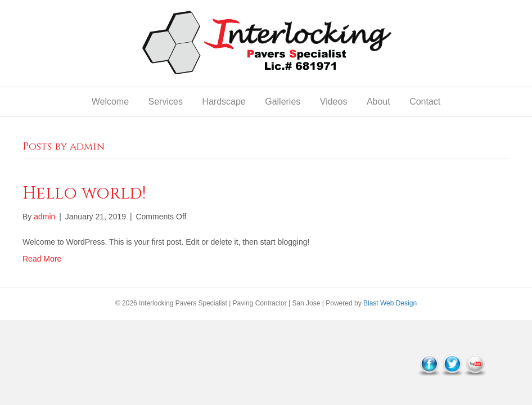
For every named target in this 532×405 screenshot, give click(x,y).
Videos (334, 102)
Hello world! (84, 193)
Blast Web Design (390, 303)
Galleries (283, 102)
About (378, 102)
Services (166, 102)
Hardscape (224, 102)
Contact (425, 102)
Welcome (110, 102)
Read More (42, 259)
